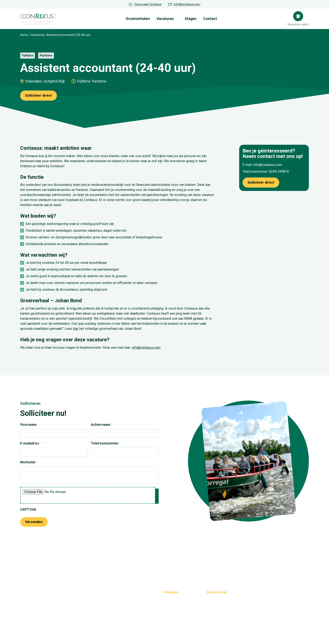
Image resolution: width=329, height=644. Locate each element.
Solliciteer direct (39, 94)
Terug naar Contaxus (148, 4)
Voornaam (34, 424)
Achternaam (106, 424)
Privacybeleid (147, 633)
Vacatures (168, 18)
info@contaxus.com (187, 4)
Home (24, 34)
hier (76, 328)
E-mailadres (35, 443)
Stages (193, 18)
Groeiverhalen (141, 18)
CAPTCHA (28, 508)
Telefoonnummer (105, 442)
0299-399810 (279, 170)
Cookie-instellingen (176, 633)
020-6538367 (217, 608)
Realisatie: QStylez (295, 633)
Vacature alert (299, 24)
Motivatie (33, 461)
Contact (213, 18)
